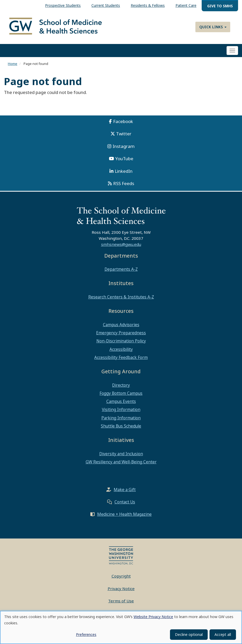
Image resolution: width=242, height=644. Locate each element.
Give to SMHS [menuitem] (220, 6)
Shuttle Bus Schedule (121, 426)
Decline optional (189, 634)
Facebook (123, 121)
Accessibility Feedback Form (121, 357)
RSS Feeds (124, 183)
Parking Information (121, 418)
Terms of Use (121, 601)
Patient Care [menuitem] (186, 5)
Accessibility (121, 349)
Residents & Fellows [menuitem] (148, 5)
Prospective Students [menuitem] (63, 5)
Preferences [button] (86, 634)
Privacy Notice (121, 589)
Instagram (124, 146)
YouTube (124, 159)
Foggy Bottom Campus (121, 393)
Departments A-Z (121, 269)
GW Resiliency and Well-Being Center (121, 462)
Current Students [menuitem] (106, 5)
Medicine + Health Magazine (124, 514)
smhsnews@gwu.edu (121, 244)
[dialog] (121, 627)
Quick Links (213, 27)
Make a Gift (125, 490)
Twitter (124, 134)
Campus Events (121, 401)
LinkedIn (124, 171)
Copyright (121, 576)
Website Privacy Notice (153, 617)
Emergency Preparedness (121, 333)
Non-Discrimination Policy (121, 341)
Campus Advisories (121, 325)
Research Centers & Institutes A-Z (121, 297)
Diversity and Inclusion (121, 454)
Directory (121, 385)
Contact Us (125, 502)
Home (13, 64)
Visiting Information (121, 409)
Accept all (223, 634)
